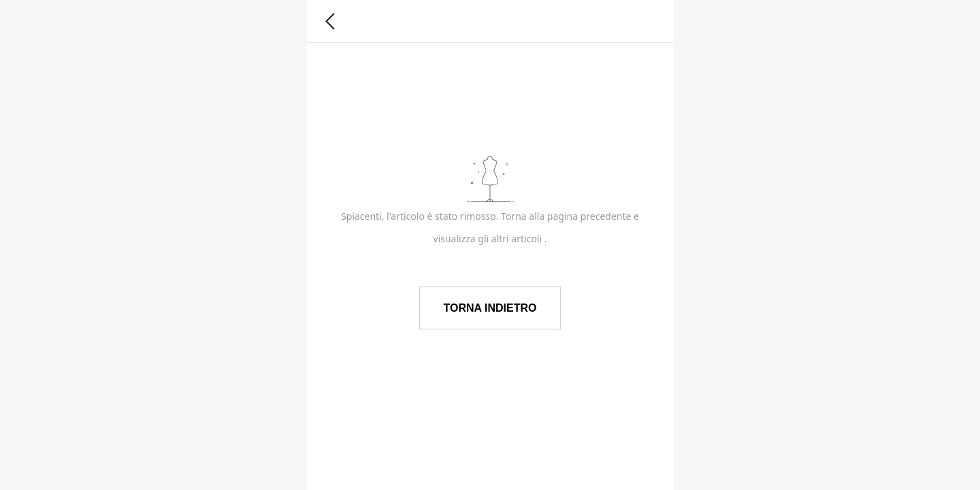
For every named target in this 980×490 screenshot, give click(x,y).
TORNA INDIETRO (490, 308)
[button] (330, 21)
